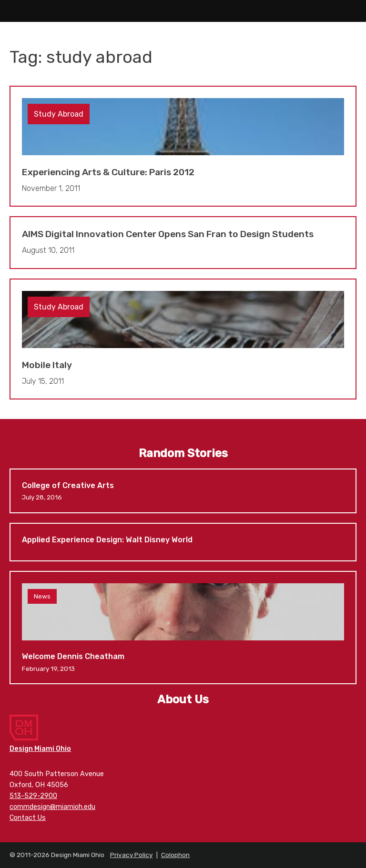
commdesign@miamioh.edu (52, 807)
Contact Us (28, 818)
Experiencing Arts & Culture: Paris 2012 (183, 146)
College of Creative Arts (183, 491)
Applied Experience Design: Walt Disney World (183, 542)
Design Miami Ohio (183, 11)
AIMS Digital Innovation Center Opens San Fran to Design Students (183, 243)
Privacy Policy (131, 855)
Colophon (175, 855)
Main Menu (11, 11)
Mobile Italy (183, 339)
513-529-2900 (33, 796)
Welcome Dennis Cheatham (183, 628)
